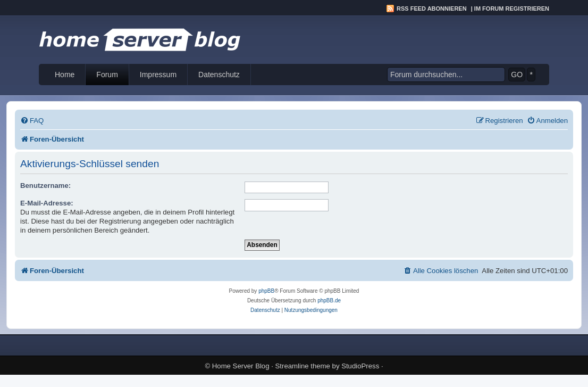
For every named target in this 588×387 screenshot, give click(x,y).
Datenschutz (219, 75)
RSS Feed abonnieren (432, 9)
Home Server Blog (241, 366)
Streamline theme (303, 366)
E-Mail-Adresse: (47, 203)
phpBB (266, 291)
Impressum (158, 75)
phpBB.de (329, 300)
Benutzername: (45, 186)
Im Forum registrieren (512, 9)
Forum (107, 75)
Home (65, 75)
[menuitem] (32, 121)
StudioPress (360, 366)
